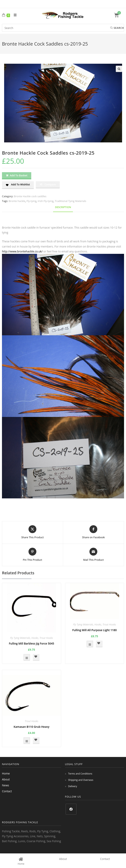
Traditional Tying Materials (70, 201)
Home (6, 773)
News (6, 785)
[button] (119, 69)
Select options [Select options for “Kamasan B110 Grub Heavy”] (27, 741)
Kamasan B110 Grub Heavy (31, 727)
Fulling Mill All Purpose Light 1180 (95, 630)
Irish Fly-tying (46, 201)
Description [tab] (63, 207)
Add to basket (19, 175)
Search (117, 28)
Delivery (73, 786)
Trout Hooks (46, 638)
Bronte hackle (17, 201)
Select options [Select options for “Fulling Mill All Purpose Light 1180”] (90, 644)
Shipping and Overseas (81, 780)
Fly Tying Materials (20, 638)
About (6, 779)
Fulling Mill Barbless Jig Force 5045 (31, 643)
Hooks (35, 638)
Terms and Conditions (80, 774)
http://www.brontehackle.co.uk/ (22, 251)
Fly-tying (31, 201)
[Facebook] (71, 809)
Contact (7, 791)
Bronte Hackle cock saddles (30, 196)
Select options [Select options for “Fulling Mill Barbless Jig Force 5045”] (27, 657)
